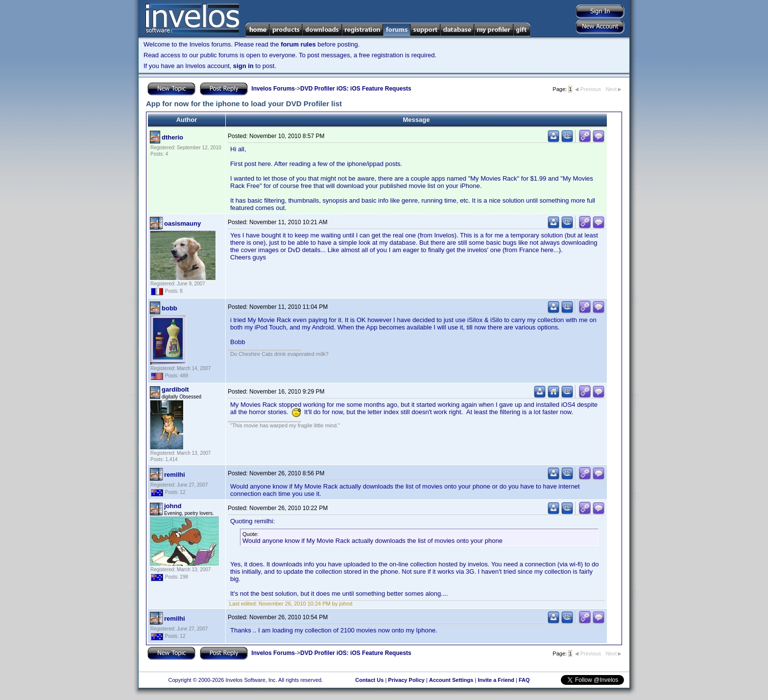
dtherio (172, 137)
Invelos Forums (273, 89)
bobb (169, 308)
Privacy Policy (406, 680)
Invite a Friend (496, 680)
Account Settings (451, 680)
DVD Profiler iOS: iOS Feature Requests (356, 89)
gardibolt (175, 389)
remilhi (175, 475)
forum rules (298, 44)
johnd (173, 506)
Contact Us (369, 680)
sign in (243, 66)
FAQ (524, 680)
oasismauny (182, 223)
